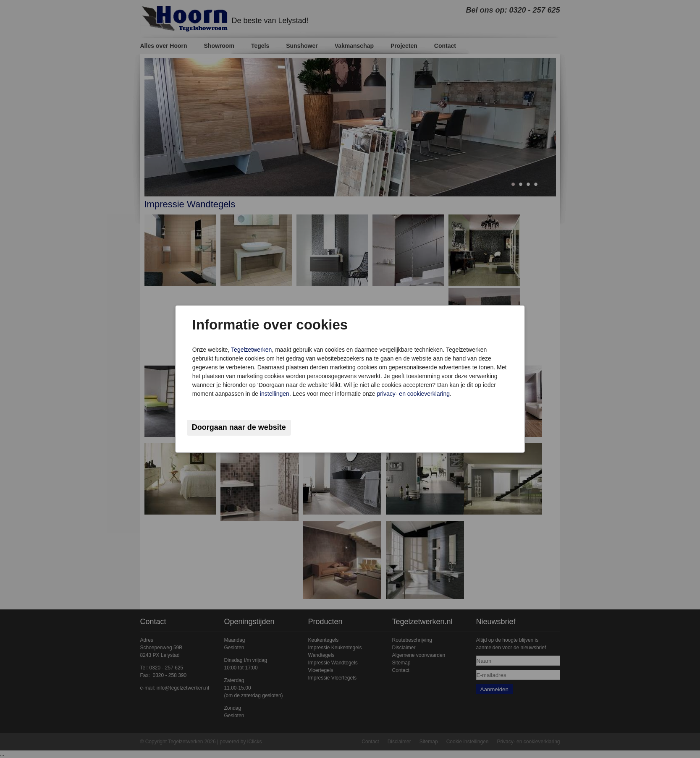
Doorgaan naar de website (239, 428)
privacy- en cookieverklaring (413, 394)
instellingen (275, 394)
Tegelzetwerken (251, 350)
